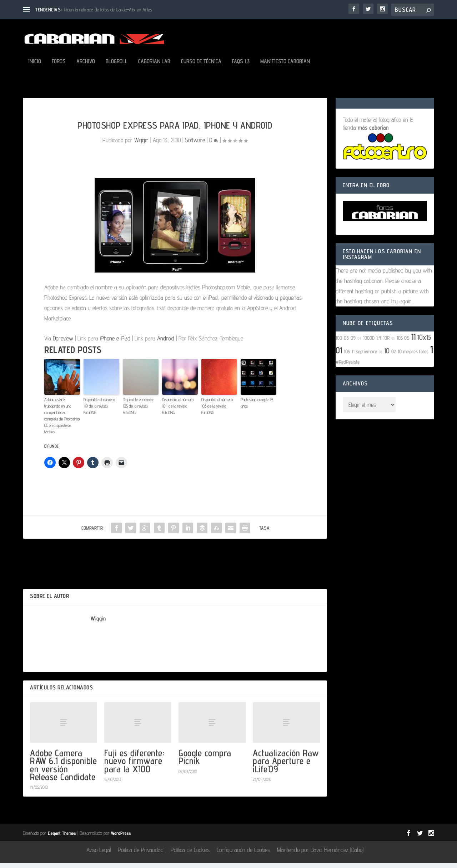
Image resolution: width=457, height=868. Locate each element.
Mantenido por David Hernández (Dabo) (320, 855)
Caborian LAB (154, 67)
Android (166, 343)
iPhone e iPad (115, 343)
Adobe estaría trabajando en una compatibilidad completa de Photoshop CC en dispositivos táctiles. (62, 421)
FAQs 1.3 (241, 67)
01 (339, 355)
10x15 (424, 342)
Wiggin (141, 145)
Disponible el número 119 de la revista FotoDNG (99, 411)
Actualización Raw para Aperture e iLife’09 (286, 766)
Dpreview (63, 343)
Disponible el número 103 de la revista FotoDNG (217, 411)
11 (413, 342)
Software (195, 145)
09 (353, 343)
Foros (59, 67)
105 (347, 356)
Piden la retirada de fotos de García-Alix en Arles (108, 10)
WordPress (121, 838)
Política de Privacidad (141, 855)
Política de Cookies (190, 855)
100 (339, 343)
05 (393, 343)
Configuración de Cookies (243, 855)
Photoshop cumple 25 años (257, 408)
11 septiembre (364, 356)
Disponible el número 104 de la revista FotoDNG (178, 411)
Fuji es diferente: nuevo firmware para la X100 (134, 766)
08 (346, 343)
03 (381, 357)
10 (387, 356)
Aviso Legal (99, 855)
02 (394, 356)
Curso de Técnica (201, 67)
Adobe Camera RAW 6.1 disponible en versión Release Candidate (63, 770)
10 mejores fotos (413, 356)
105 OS (403, 343)
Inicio (35, 67)
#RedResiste (348, 367)
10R (386, 343)
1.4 (379, 343)
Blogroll (117, 67)
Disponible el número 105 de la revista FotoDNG (139, 411)
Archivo (86, 67)
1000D (369, 343)
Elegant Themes (62, 838)
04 (359, 343)
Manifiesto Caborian (285, 67)
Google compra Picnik (205, 762)
